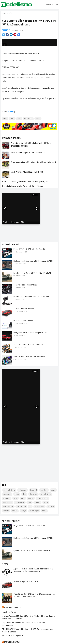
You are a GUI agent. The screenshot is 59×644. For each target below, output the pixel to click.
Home (4, 13)
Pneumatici (28, 119)
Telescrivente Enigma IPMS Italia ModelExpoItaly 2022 (26, 182)
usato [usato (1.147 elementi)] (44, 511)
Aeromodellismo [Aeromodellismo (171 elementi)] (9, 490)
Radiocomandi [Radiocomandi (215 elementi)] (8, 507)
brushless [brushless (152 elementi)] (44, 490)
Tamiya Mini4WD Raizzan (24, 309)
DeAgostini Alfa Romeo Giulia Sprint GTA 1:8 (31, 333)
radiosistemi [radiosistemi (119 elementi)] (21, 507)
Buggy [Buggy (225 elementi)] (53, 490)
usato (38, 119)
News (5, 564)
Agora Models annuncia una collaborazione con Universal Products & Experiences (33, 570)
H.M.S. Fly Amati (9, 612)
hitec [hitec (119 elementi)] (16, 498)
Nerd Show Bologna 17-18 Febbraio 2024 (29, 153)
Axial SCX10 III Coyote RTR (13, 636)
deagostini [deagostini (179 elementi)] (7, 494)
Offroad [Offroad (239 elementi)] (37, 502)
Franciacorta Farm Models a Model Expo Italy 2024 (33, 162)
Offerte (11, 13)
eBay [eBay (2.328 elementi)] (24, 494)
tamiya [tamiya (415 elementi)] (23, 511)
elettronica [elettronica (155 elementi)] (33, 494)
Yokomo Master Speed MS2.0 (25, 285)
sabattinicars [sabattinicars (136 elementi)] (39, 507)
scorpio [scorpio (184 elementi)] (6, 511)
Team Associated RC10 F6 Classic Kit (28, 344)
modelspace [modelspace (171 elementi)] (20, 502)
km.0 (12, 119)
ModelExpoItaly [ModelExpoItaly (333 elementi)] (42, 498)
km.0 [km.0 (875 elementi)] (23, 498)
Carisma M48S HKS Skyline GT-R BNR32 (29, 356)
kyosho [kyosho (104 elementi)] (31, 498)
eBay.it (11, 112)
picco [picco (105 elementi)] (46, 502)
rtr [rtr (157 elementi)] (30, 507)
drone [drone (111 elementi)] (17, 494)
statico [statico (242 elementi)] (15, 511)
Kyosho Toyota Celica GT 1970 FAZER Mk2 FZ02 (32, 273)
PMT (19, 119)
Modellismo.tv (12, 607)
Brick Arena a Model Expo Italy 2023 (27, 172)
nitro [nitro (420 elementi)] (30, 502)
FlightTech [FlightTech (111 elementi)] (7, 498)
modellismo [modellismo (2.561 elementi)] (8, 502)
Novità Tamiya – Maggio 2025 (26, 581)
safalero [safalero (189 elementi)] (51, 507)
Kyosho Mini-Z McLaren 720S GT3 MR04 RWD (31, 297)
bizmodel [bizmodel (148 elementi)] (33, 490)
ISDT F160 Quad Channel (23, 321)
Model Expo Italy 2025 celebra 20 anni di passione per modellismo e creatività (34, 595)
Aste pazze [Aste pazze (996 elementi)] (23, 490)
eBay (5, 119)
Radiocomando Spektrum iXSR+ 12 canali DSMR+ (33, 261)
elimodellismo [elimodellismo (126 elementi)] (46, 494)
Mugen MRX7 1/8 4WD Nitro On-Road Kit (29, 249)
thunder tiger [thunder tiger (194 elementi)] (34, 511)
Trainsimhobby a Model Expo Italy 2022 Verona (23, 186)
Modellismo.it (12, 642)
